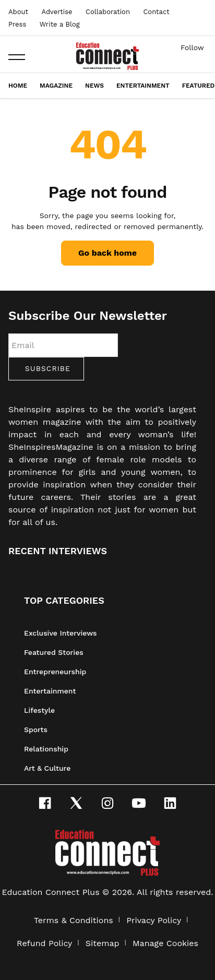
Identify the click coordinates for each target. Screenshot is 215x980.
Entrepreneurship (55, 672)
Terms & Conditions (74, 920)
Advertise (57, 12)
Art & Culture (47, 768)
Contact (156, 12)
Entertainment (143, 86)
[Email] (63, 345)
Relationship (46, 749)
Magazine (56, 86)
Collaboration (108, 12)
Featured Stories (54, 652)
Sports (36, 730)
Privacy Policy (154, 920)
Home (18, 86)
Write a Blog (60, 24)
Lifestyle (39, 710)
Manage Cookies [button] (165, 943)
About (18, 12)
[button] (17, 57)
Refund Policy (44, 943)
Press (17, 24)
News (94, 86)
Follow (192, 48)
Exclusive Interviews (61, 633)
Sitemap (103, 943)
